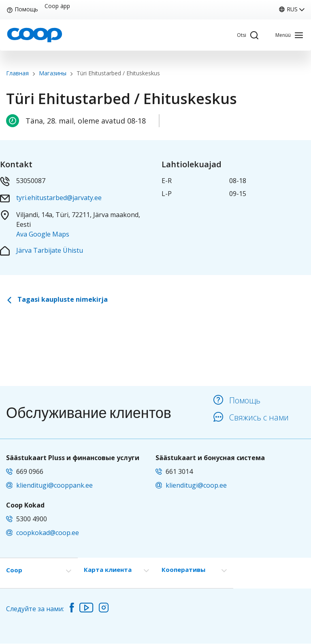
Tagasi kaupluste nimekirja (57, 299)
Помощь (22, 9)
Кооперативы (183, 569)
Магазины (53, 73)
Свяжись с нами (251, 417)
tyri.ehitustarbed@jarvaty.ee (59, 198)
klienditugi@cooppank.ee (54, 485)
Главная (17, 73)
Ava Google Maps (43, 234)
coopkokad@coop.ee (48, 533)
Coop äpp (57, 6)
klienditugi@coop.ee (196, 485)
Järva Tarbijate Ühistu (50, 250)
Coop (14, 570)
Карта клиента (108, 569)
